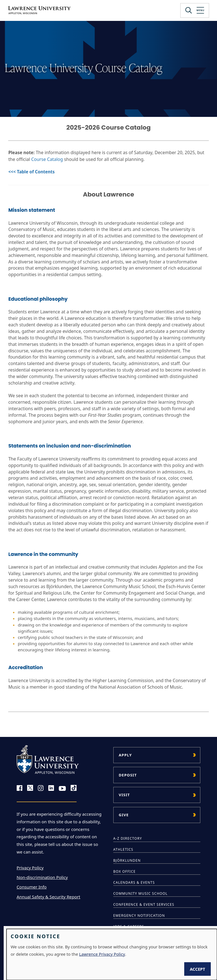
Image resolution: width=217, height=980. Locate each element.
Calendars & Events (134, 882)
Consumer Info (32, 887)
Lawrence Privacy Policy (102, 954)
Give (124, 815)
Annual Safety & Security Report (48, 897)
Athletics (123, 849)
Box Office (124, 871)
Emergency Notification (139, 915)
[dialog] (112, 954)
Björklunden (127, 860)
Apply (125, 755)
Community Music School (141, 893)
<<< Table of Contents (31, 172)
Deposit (128, 775)
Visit (124, 795)
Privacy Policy (30, 868)
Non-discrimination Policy (42, 877)
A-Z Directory (128, 838)
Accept (198, 969)
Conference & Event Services (144, 904)
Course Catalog (47, 159)
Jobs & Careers (129, 926)
